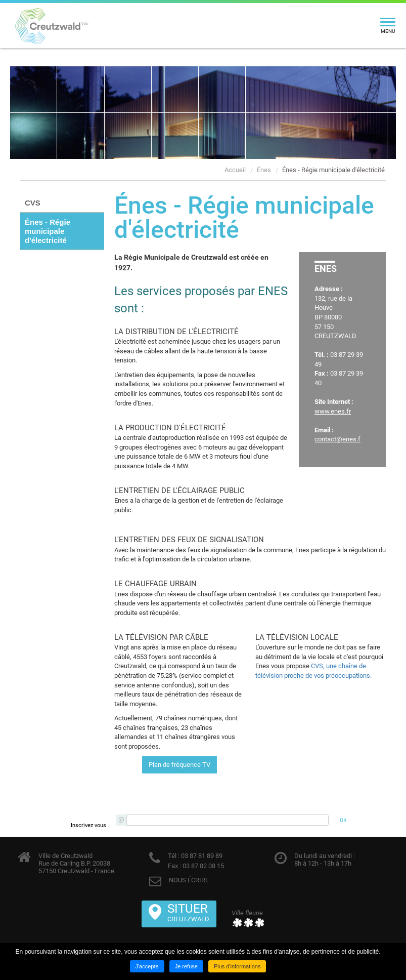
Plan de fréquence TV (179, 765)
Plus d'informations (237, 966)
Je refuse (186, 966)
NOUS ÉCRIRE (189, 880)
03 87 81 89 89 (201, 856)
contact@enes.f (337, 439)
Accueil (235, 170)
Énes (264, 170)
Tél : (174, 856)
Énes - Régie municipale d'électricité (333, 170)
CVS (33, 203)
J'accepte (147, 966)
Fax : (174, 866)
